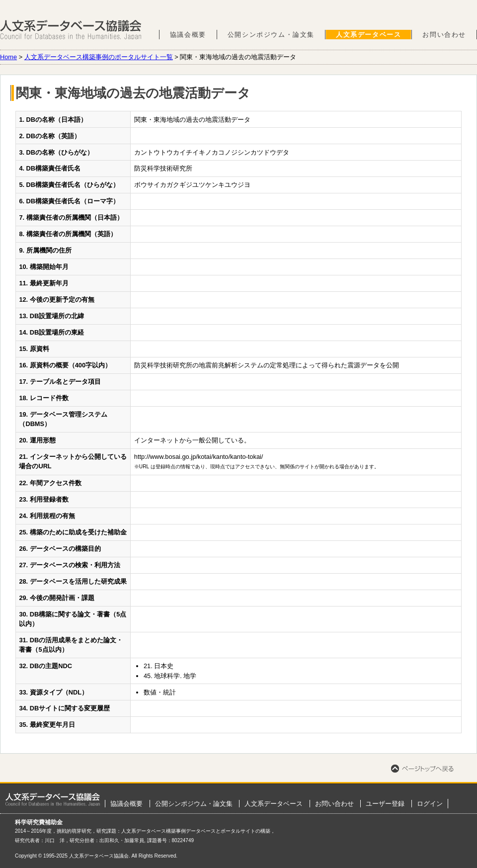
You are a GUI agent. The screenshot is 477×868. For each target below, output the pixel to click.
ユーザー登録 (385, 804)
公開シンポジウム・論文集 (271, 35)
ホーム (53, 799)
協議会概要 (188, 35)
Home (8, 57)
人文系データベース (368, 35)
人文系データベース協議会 (71, 30)
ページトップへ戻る (422, 769)
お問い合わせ (444, 35)
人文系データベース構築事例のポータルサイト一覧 (99, 57)
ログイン (430, 804)
